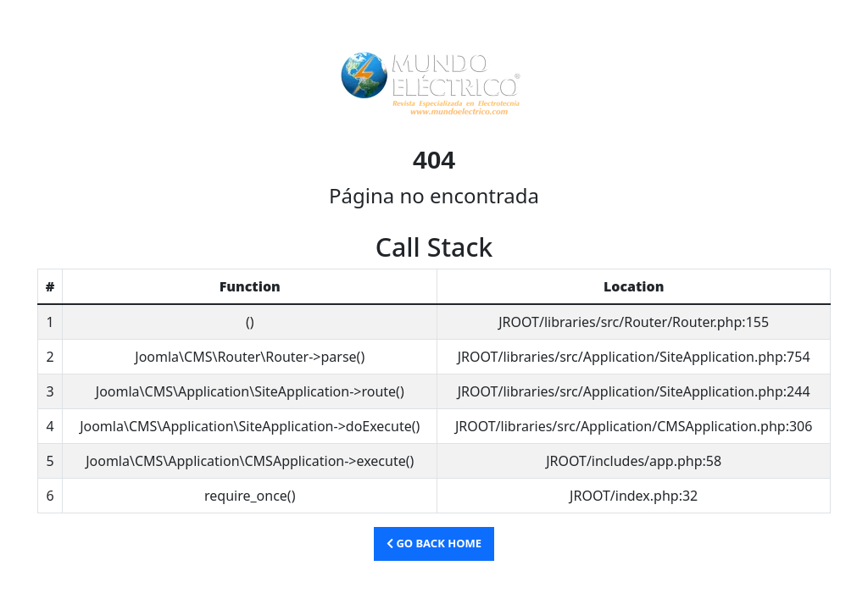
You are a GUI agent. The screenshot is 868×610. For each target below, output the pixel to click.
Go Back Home (434, 543)
